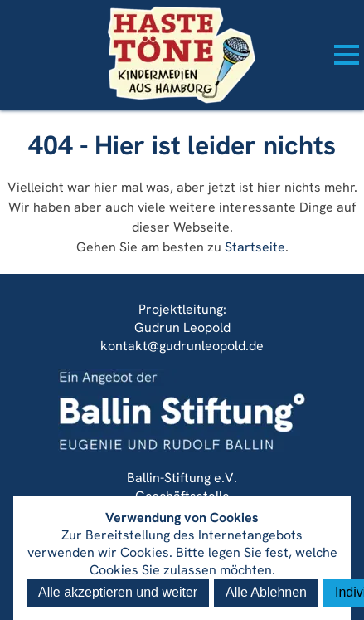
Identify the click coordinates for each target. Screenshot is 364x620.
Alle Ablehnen (266, 592)
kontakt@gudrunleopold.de (182, 346)
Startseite (255, 247)
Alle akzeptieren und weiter (118, 592)
